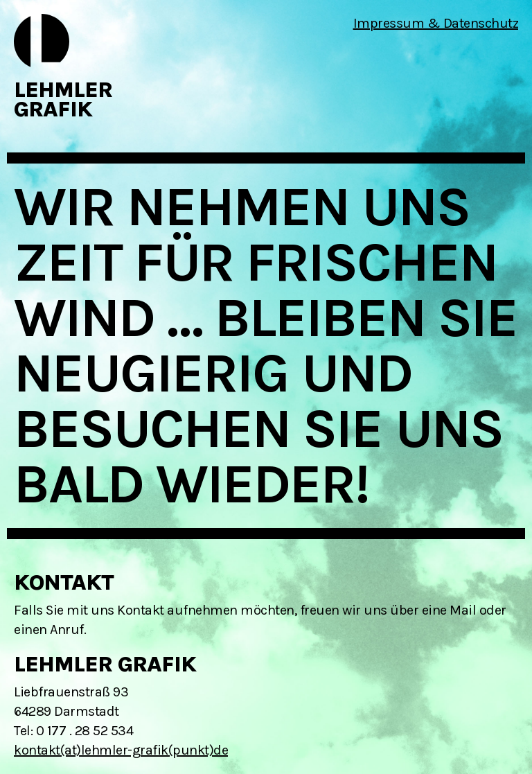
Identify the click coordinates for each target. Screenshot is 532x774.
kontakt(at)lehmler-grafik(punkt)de (121, 750)
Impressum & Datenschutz (436, 23)
